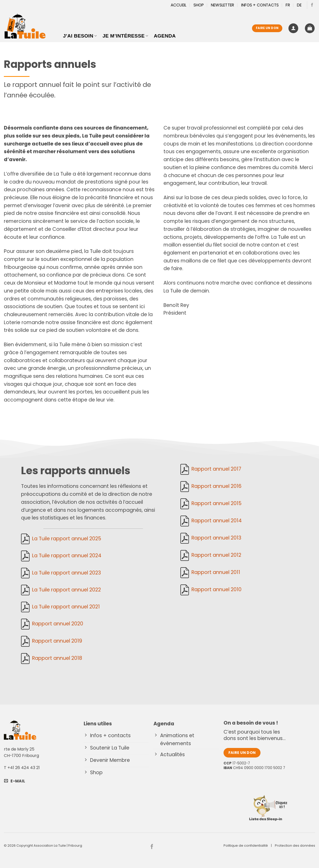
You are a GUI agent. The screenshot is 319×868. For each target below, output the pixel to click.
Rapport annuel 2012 (216, 555)
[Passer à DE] (299, 5)
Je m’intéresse (125, 36)
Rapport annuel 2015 (216, 504)
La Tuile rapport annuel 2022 (66, 590)
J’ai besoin (80, 36)
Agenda (165, 36)
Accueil (179, 5)
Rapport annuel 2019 (57, 641)
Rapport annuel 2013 (216, 538)
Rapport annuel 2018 (57, 658)
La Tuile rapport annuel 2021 (66, 607)
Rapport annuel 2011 (216, 572)
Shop (199, 5)
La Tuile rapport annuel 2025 (67, 539)
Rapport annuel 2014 (217, 521)
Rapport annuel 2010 (216, 590)
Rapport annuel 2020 (58, 624)
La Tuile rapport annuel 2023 (66, 573)
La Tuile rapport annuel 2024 (67, 556)
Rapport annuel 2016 (216, 486)
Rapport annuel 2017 (216, 469)
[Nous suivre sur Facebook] (312, 5)
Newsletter (223, 5)
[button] (293, 28)
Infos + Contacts (260, 5)
